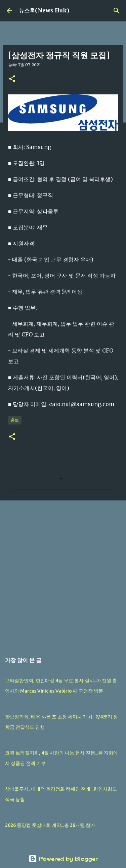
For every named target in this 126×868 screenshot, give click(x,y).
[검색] (117, 11)
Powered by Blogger (63, 859)
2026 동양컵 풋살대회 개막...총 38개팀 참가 (50, 825)
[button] (12, 79)
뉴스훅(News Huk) (44, 10)
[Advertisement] (63, 573)
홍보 (15, 420)
